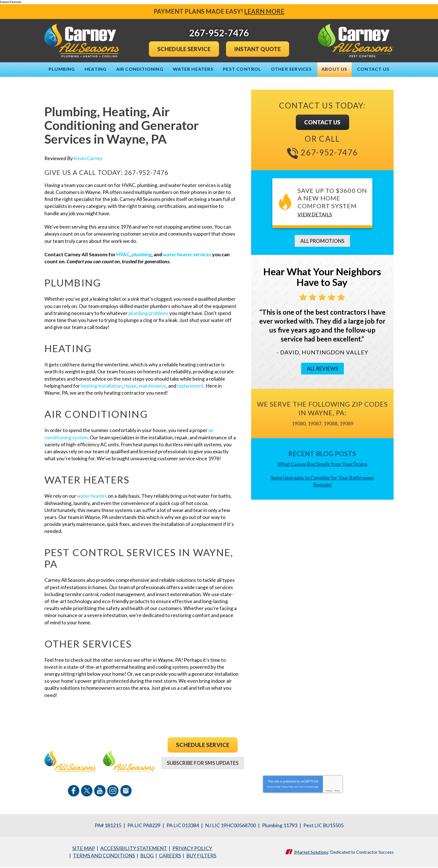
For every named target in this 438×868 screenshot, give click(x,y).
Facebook (74, 792)
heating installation (102, 386)
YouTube (100, 792)
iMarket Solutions (311, 853)
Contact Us (322, 122)
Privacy (329, 792)
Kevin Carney (89, 158)
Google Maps (125, 792)
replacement (192, 386)
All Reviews (322, 368)
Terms (337, 792)
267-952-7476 (149, 173)
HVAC (124, 254)
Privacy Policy (287, 788)
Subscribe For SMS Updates (203, 764)
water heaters (93, 497)
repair (131, 386)
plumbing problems (149, 313)
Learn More (264, 11)
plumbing (143, 254)
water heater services (190, 254)
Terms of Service (306, 788)
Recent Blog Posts (322, 453)
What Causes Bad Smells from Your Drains (322, 463)
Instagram (113, 792)
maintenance (153, 386)
